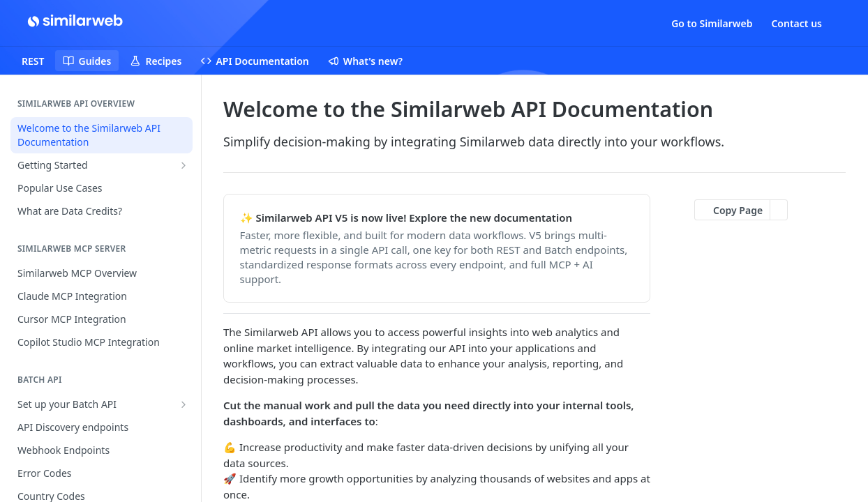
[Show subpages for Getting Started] (184, 165)
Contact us (796, 23)
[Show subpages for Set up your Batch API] (184, 404)
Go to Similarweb (712, 23)
